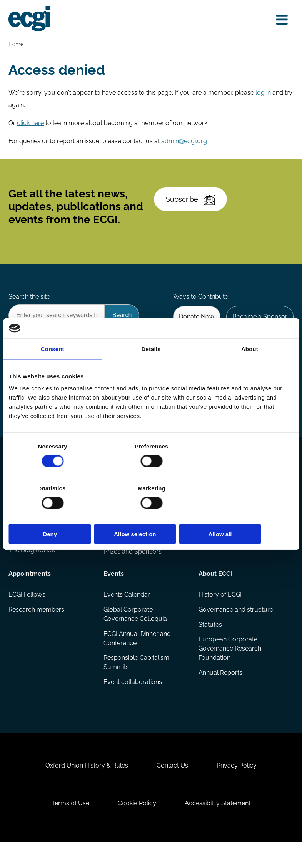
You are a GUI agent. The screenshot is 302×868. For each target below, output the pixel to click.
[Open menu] (281, 20)
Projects (116, 538)
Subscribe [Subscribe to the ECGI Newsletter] (192, 205)
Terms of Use (69, 827)
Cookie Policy (137, 827)
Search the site (30, 305)
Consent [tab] (53, 370)
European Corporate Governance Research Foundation (229, 666)
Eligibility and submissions (141, 553)
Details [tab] (151, 370)
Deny (55, 513)
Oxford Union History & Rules (85, 787)
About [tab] (250, 370)
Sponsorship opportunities (236, 538)
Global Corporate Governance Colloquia (136, 631)
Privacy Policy (239, 787)
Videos (19, 553)
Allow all (247, 513)
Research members (37, 626)
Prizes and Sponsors (133, 568)
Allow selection (151, 513)
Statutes (210, 641)
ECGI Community (223, 553)
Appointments (30, 590)
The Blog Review (33, 568)
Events (114, 590)
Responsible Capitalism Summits (137, 680)
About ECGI (215, 590)
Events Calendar (127, 611)
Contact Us (172, 787)
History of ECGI (220, 611)
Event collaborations (133, 700)
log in (264, 94)
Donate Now (195, 325)
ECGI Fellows (28, 611)
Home (17, 44)
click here (31, 125)
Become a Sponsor (259, 325)
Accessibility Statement (219, 827)
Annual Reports (220, 690)
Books (18, 538)
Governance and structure (235, 626)
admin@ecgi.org (185, 144)
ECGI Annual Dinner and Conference (138, 655)
